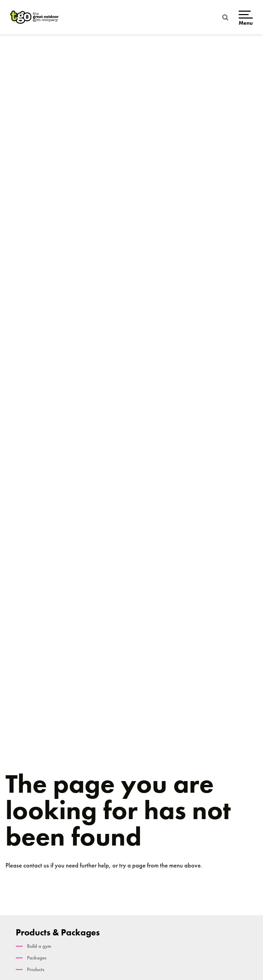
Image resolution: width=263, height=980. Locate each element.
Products (36, 969)
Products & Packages (58, 932)
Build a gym (39, 946)
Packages (37, 958)
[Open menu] (246, 17)
